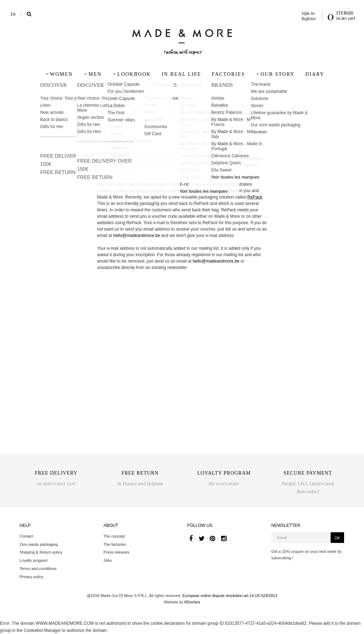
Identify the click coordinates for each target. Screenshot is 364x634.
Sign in (308, 13)
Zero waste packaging (39, 544)
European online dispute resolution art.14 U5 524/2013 (230, 596)
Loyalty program (34, 560)
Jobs (108, 560)
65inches (192, 602)
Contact (26, 536)
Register (309, 19)
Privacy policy (31, 577)
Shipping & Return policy (41, 552)
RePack (255, 197)
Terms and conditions (38, 569)
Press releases (116, 552)
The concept (114, 536)
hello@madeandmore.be (136, 236)
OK (337, 538)
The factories (115, 544)
